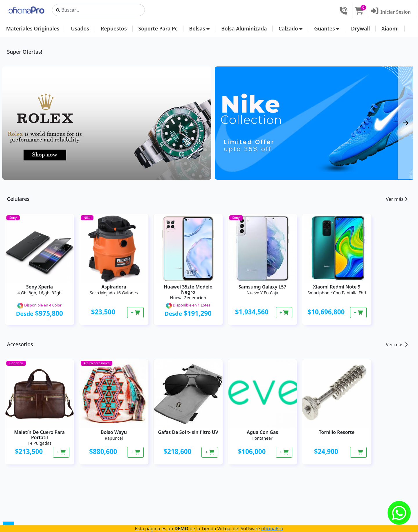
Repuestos (114, 28)
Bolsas (200, 28)
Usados (80, 28)
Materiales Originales (33, 28)
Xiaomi (390, 28)
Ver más (397, 199)
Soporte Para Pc (158, 28)
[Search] (98, 10)
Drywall (360, 28)
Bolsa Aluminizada (244, 28)
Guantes (327, 28)
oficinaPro (272, 529)
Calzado (290, 28)
